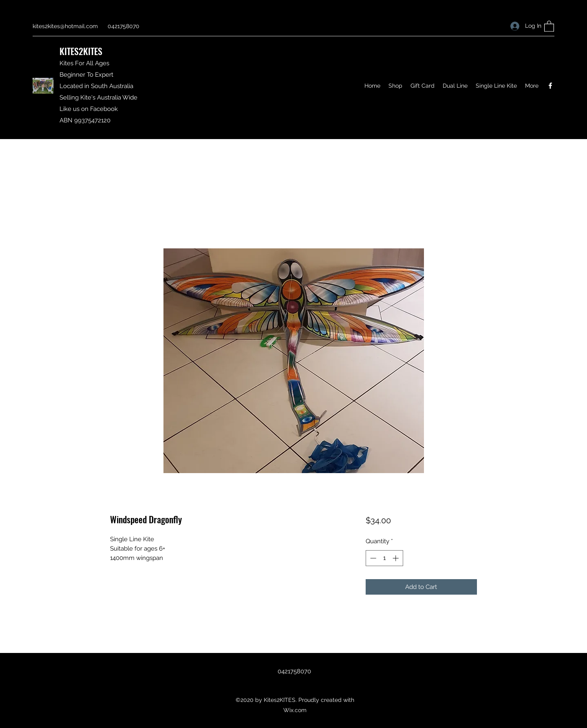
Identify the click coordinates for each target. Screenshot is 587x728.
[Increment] (396, 558)
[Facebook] (550, 86)
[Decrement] (372, 558)
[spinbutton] (384, 558)
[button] (549, 26)
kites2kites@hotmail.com (65, 26)
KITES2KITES (81, 51)
